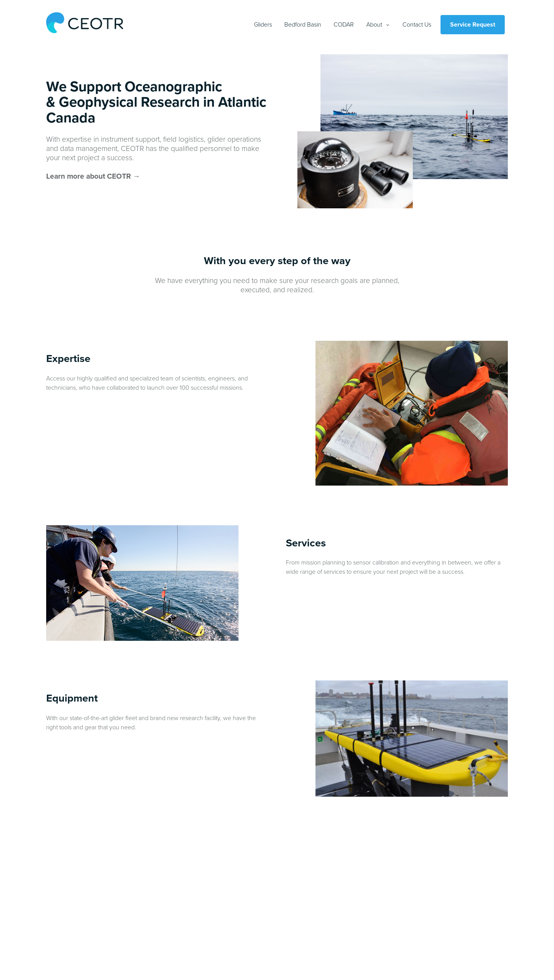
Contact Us (417, 25)
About (374, 25)
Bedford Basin (303, 25)
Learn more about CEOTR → (93, 176)
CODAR (344, 25)
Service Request (473, 25)
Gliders (263, 25)
